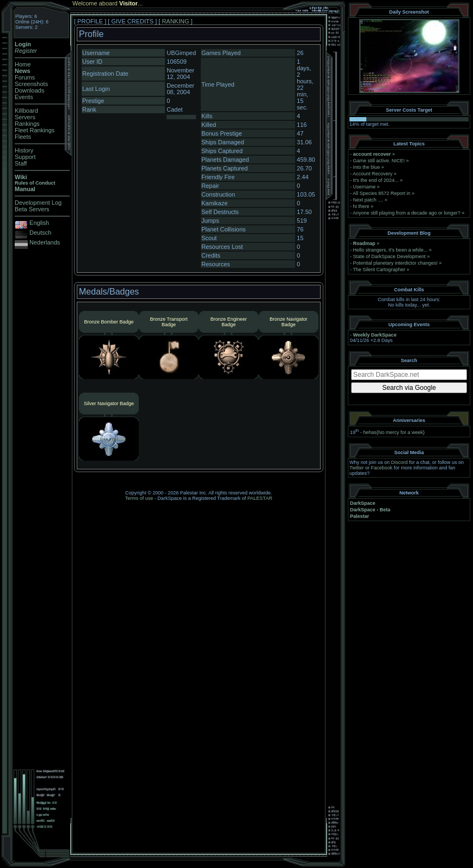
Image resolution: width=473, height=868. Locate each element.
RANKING (175, 21)
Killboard (26, 111)
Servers (25, 117)
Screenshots (31, 84)
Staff (21, 163)
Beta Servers (32, 209)
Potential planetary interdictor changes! (396, 263)
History (24, 150)
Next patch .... (368, 200)
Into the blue (367, 167)
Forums (25, 77)
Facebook (382, 468)
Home (23, 64)
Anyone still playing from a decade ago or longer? (407, 213)
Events (24, 97)
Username (365, 187)
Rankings (27, 124)
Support (25, 157)
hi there (361, 206)
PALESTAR (260, 498)
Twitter (357, 468)
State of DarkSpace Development (390, 256)
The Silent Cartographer (379, 270)
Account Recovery (373, 174)
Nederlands (45, 242)
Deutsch (40, 233)
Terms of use (139, 498)
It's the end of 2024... (376, 180)
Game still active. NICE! (380, 161)
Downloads (29, 90)
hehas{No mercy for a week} (394, 432)
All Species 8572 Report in (382, 193)
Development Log (38, 203)
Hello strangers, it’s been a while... (391, 250)
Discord (400, 462)
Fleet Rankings (35, 130)
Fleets (23, 137)
